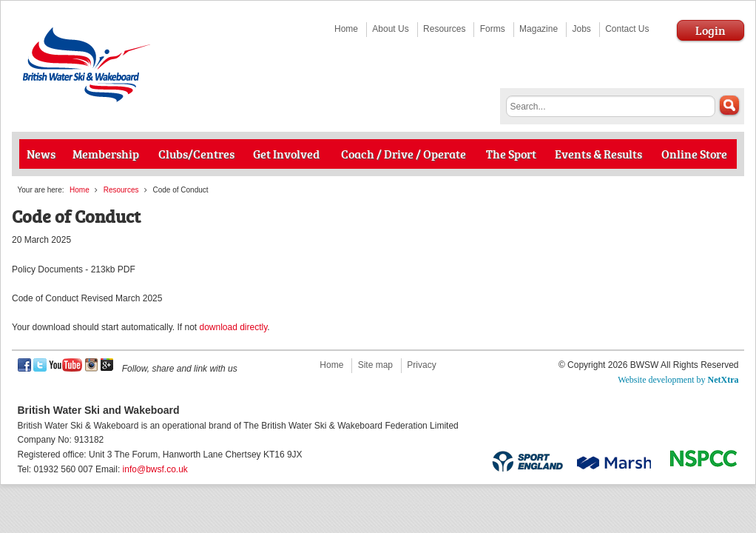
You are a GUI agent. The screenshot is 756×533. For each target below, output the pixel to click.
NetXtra (723, 380)
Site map (375, 365)
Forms (493, 29)
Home (346, 29)
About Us (390, 29)
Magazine (539, 29)
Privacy (421, 365)
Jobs (581, 29)
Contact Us (627, 29)
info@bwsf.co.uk (155, 469)
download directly (233, 327)
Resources (444, 29)
